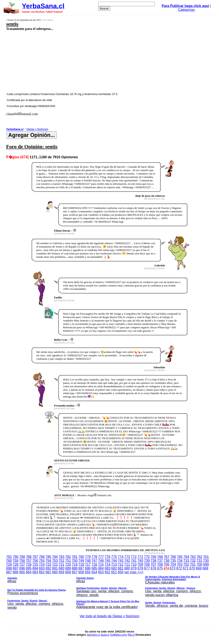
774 (121, 557)
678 (140, 568)
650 (121, 572)
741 (134, 561)
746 (101, 561)
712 (121, 564)
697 (16, 568)
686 (88, 568)
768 (160, 557)
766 (173, 557)
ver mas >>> (110, 591)
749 (81, 561)
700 (199, 564)
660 (55, 572)
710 (134, 564)
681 (121, 568)
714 (107, 564)
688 (75, 568)
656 (81, 572)
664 (29, 572)
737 (160, 561)
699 (206, 564)
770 (147, 557)
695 (29, 568)
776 (107, 557)
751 (68, 561)
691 (55, 568)
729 (9, 564)
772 (134, 557)
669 (199, 568)
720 (68, 564)
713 (114, 564)
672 (179, 568)
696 (22, 568)
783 (61, 557)
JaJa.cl (105, 635)
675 (160, 568)
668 (205, 568)
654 (94, 572)
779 (88, 557)
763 (193, 557)
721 (61, 564)
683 (107, 568)
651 (114, 572)
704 (173, 564)
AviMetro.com (118, 635)
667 (9, 572)
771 (140, 557)
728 (16, 564)
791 (9, 557)
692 (48, 568)
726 (29, 564)
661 (48, 572)
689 (68, 568)
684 (101, 568)
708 (147, 564)
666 (16, 572)
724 (42, 564)
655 (88, 572)
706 (160, 564)
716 (94, 564)
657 (75, 572)
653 (101, 572)
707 (153, 564)
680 (127, 568)
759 (16, 561)
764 (186, 557)
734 (180, 561)
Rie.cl (131, 635)
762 (199, 557)
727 (22, 564)
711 (127, 564)
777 (101, 557)
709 (140, 564)
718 (81, 564)
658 (68, 572)
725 (35, 564)
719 (75, 564)
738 (153, 561)
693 (42, 568)
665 (22, 572)
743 (121, 561)
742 (127, 561)
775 (114, 557)
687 (81, 568)
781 (75, 557)
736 (166, 561)
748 (88, 561)
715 (101, 564)
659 (61, 572)
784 (55, 557)
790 (16, 557)
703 (180, 564)
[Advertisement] (91, 61)
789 (22, 557)
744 (114, 561)
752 (61, 561)
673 (172, 568)
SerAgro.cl (93, 635)
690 (61, 568)
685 (94, 568)
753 (55, 561)
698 (9, 568)
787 (35, 557)
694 (35, 568)
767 (166, 557)
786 (42, 557)
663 (35, 572)
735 (173, 561)
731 (199, 561)
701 (193, 564)
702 (186, 564)
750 (75, 561)
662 (42, 572)
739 (147, 561)
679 (134, 568)
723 (48, 564)
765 (180, 557)
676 (153, 568)
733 (186, 561)
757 (29, 561)
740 (140, 561)
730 (206, 561)
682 (114, 568)
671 (186, 568)
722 (55, 564)
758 (22, 561)
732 (193, 561)
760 (9, 561)
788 (29, 557)
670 (192, 568)
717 (88, 564)
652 (107, 572)
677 (147, 568)
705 (166, 564)
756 (35, 561)
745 (107, 561)
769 (153, 557)
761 (206, 557)
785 (48, 557)
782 (68, 557)
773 (127, 557)
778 (94, 557)
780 (81, 557)
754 (48, 561)
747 (94, 561)
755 (42, 561)
